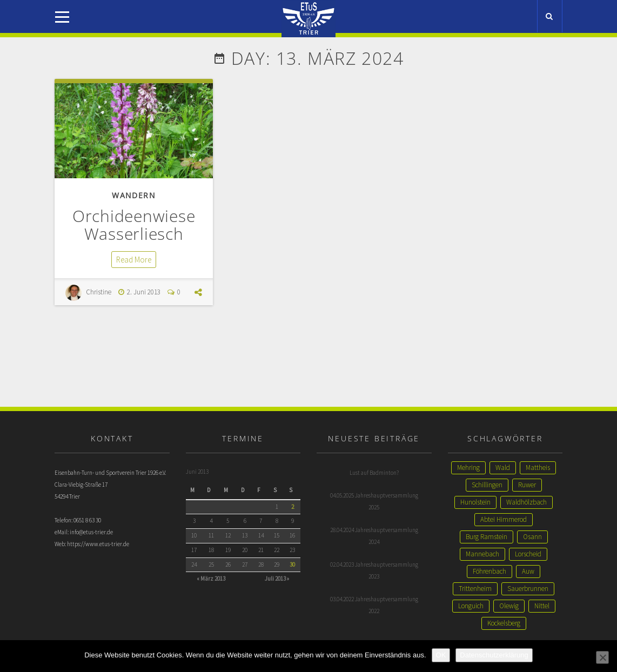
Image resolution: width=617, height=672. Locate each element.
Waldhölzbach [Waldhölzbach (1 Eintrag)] (527, 502)
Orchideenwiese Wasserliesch (134, 225)
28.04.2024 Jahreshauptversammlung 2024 (374, 536)
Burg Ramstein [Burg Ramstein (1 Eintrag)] (487, 537)
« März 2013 (211, 579)
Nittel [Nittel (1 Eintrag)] (542, 606)
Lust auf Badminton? (374, 473)
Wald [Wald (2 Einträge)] (503, 468)
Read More (134, 260)
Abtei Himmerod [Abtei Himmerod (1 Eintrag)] (504, 519)
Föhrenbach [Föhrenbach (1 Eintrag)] (489, 571)
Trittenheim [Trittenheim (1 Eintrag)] (475, 589)
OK (441, 655)
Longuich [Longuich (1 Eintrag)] (471, 606)
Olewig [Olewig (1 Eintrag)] (509, 606)
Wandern (134, 195)
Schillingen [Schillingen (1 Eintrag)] (487, 485)
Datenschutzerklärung (494, 655)
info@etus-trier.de (91, 532)
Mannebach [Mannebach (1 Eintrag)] (482, 554)
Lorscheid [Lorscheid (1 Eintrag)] (528, 554)
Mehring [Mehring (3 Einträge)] (468, 468)
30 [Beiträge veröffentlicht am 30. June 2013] (292, 565)
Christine (99, 292)
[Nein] (602, 657)
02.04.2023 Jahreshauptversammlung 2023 (374, 570)
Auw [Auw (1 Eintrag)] (528, 571)
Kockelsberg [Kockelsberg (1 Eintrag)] (504, 623)
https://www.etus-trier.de (98, 544)
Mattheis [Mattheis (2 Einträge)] (538, 468)
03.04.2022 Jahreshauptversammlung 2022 (374, 605)
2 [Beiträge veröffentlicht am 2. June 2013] (293, 507)
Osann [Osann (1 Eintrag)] (532, 537)
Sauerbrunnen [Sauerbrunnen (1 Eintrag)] (528, 589)
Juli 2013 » (277, 579)
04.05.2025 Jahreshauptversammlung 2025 (374, 501)
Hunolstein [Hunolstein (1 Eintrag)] (475, 502)
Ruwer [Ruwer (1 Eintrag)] (527, 485)
